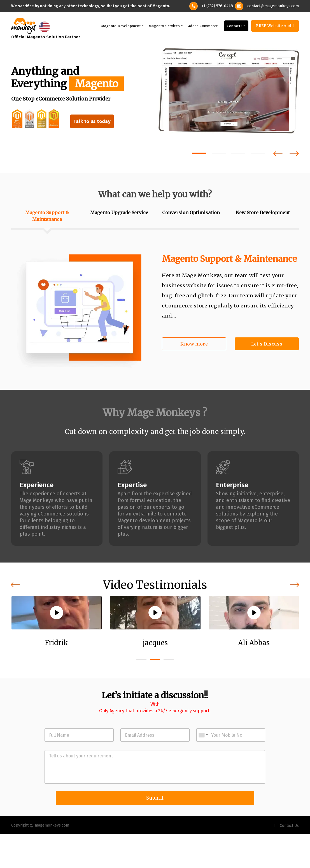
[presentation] (278, 154)
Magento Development (121, 27)
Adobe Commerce (203, 27)
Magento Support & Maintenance (229, 260)
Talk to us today (93, 123)
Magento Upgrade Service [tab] (119, 213)
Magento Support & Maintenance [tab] (47, 217)
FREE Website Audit (275, 27)
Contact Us (236, 27)
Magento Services (164, 27)
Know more (194, 345)
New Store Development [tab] (263, 213)
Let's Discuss (267, 345)
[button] (199, 154)
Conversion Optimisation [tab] (191, 213)
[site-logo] (24, 26)
